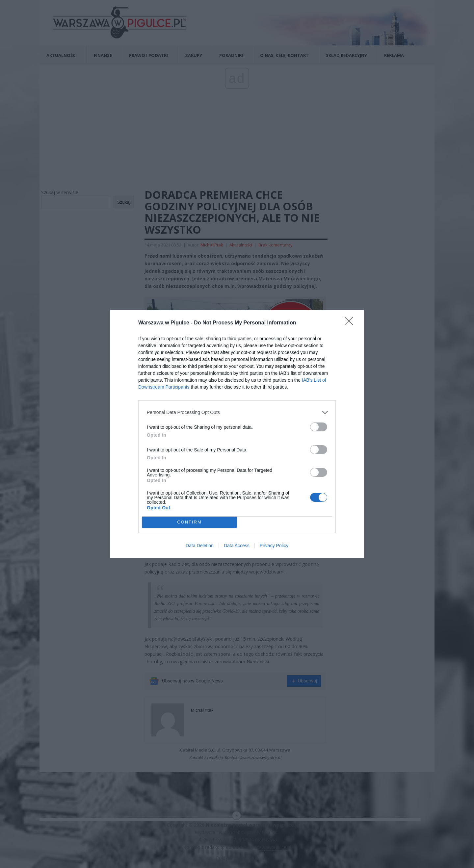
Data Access (237, 546)
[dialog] (237, 434)
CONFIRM (189, 522)
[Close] (351, 323)
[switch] (319, 427)
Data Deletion (200, 546)
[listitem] (237, 412)
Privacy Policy (274, 546)
